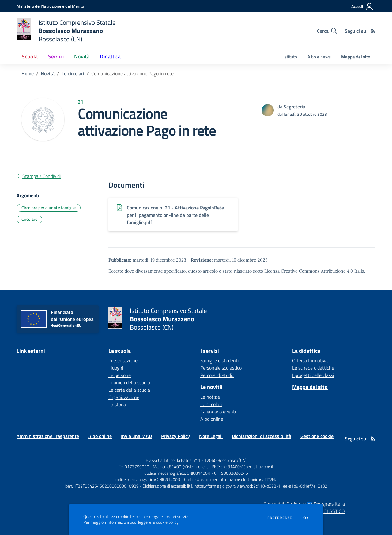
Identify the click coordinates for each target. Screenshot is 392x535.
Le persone (120, 375)
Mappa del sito (356, 57)
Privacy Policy (175, 436)
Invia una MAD (136, 436)
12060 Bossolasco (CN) (225, 460)
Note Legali (211, 436)
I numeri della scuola (129, 382)
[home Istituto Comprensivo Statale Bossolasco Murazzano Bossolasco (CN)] (66, 31)
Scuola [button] (30, 57)
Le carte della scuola (129, 390)
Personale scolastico (221, 368)
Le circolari (73, 73)
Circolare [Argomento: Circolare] (29, 219)
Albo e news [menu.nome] (319, 57)
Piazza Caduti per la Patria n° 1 (173, 460)
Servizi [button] (56, 57)
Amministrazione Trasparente (48, 436)
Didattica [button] (110, 57)
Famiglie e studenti (219, 360)
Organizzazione (124, 397)
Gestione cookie (317, 436)
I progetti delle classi (313, 375)
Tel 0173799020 (134, 467)
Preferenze (280, 518)
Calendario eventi (218, 412)
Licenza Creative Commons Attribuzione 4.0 (309, 271)
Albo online (212, 419)
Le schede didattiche (313, 368)
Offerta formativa (310, 360)
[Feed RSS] (373, 31)
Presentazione (123, 360)
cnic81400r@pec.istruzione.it (247, 467)
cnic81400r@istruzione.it (185, 467)
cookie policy (167, 522)
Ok (306, 518)
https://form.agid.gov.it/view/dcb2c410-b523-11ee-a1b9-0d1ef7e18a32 (261, 486)
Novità (48, 73)
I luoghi (116, 368)
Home (28, 73)
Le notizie (210, 397)
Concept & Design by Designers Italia (304, 504)
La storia (117, 405)
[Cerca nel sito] (327, 31)
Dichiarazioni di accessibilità (262, 436)
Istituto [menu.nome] (290, 57)
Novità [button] (82, 57)
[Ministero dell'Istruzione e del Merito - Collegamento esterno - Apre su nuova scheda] (50, 6)
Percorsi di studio (217, 375)
